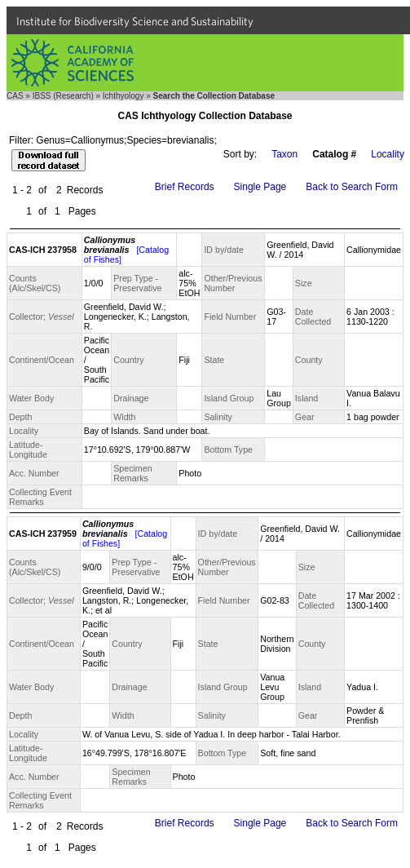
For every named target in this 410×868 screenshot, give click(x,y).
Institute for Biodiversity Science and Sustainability (135, 21)
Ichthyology (123, 96)
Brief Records (185, 187)
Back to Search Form (352, 187)
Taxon (284, 154)
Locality (388, 154)
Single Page (260, 187)
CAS (15, 96)
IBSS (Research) (63, 96)
